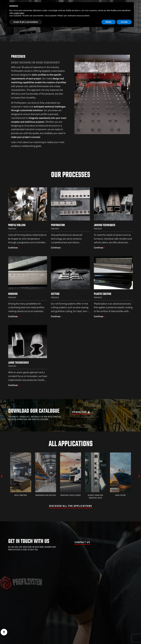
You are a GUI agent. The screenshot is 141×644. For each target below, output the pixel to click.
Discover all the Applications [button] (71, 506)
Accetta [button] (124, 22)
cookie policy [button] (19, 13)
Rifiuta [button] (109, 22)
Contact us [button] (82, 542)
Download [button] (81, 412)
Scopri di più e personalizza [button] (26, 22)
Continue (13, 248)
